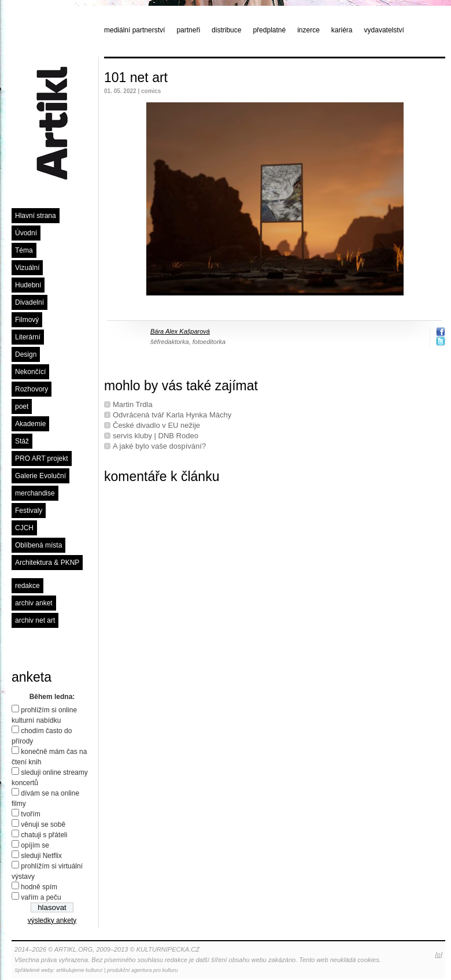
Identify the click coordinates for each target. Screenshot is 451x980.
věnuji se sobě (43, 824)
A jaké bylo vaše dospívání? (159, 446)
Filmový (27, 320)
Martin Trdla (133, 404)
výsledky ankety (52, 920)
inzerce (308, 30)
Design (26, 354)
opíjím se (35, 845)
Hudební (28, 285)
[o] (439, 955)
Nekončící (30, 372)
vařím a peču (41, 897)
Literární (28, 337)
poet (22, 406)
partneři (188, 30)
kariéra (342, 30)
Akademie (30, 424)
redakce (27, 586)
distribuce (226, 30)
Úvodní (26, 233)
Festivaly (29, 511)
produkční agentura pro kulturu (143, 970)
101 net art (136, 77)
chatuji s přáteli (44, 835)
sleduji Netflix (41, 856)
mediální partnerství (134, 30)
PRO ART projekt (42, 458)
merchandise (35, 493)
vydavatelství (384, 30)
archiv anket (34, 603)
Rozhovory (32, 389)
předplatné (269, 30)
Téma (24, 250)
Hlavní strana (36, 216)
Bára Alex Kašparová (180, 331)
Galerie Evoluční (40, 476)
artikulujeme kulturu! (80, 970)
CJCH (24, 528)
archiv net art (35, 620)
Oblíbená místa (38, 545)
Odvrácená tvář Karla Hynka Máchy (172, 415)
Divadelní (29, 302)
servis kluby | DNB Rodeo (156, 436)
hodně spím (39, 887)
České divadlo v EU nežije (156, 425)
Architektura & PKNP (47, 563)
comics (151, 91)
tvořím (30, 814)
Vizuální (27, 268)
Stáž (22, 441)
